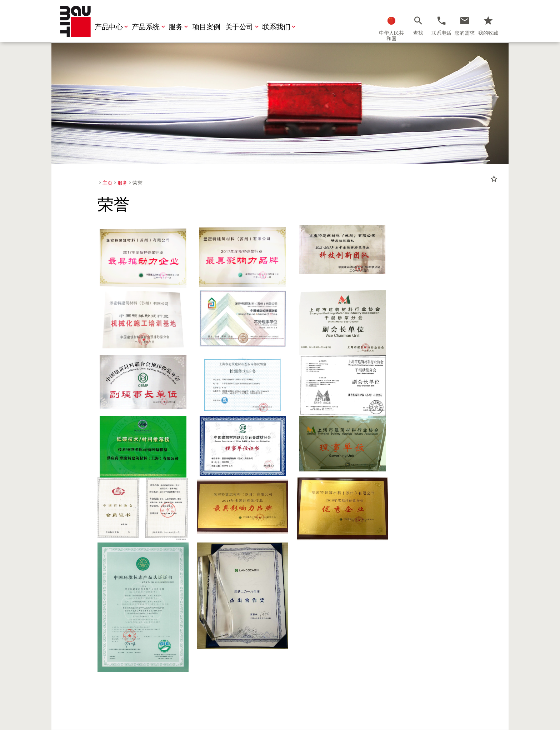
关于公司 (244, 27)
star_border (494, 179)
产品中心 (113, 27)
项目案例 (207, 27)
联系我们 (280, 27)
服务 (180, 27)
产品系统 (150, 27)
